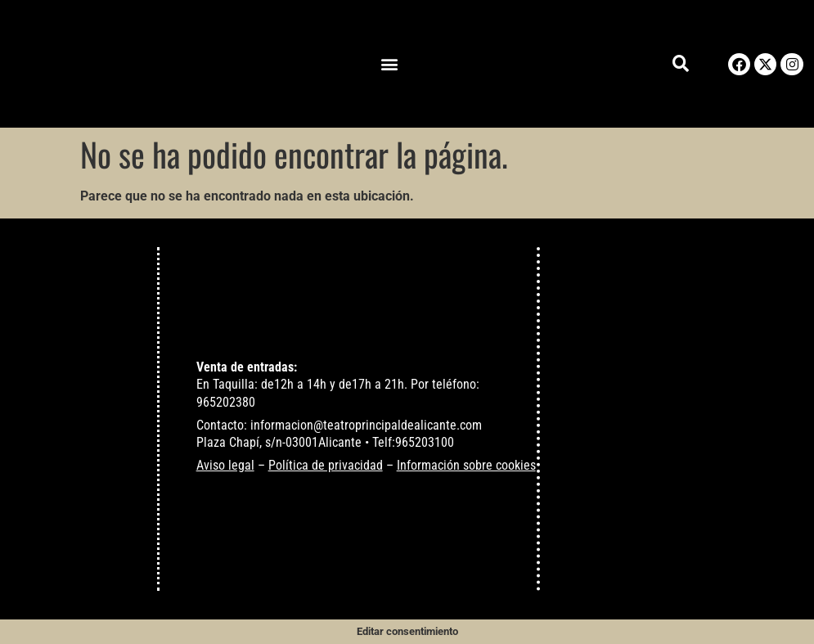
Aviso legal (225, 465)
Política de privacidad (326, 465)
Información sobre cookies (466, 465)
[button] (390, 64)
